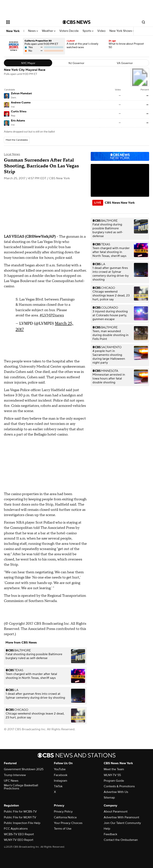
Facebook (61, 775)
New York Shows (122, 31)
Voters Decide (69, 31)
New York (13, 31)
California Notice (65, 817)
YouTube (60, 769)
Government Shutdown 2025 (24, 769)
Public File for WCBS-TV (20, 812)
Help (107, 829)
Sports (88, 31)
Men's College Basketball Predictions (21, 787)
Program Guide (114, 781)
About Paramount (116, 812)
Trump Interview (15, 775)
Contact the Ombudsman (121, 840)
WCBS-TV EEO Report (19, 834)
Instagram (61, 781)
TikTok (58, 786)
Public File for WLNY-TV (20, 817)
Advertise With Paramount (121, 817)
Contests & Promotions (119, 786)
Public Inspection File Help (22, 823)
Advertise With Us (116, 792)
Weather (49, 31)
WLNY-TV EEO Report (19, 840)
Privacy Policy (63, 812)
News (33, 31)
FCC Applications (16, 829)
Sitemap (109, 798)
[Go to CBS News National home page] (76, 22)
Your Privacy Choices (68, 823)
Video (101, 31)
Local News (12, 154)
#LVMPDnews (52, 315)
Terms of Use (63, 829)
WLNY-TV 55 (112, 775)
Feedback (110, 834)
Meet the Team (114, 769)
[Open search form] (143, 22)
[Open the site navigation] (30, 22)
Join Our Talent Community (122, 823)
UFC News (11, 781)
